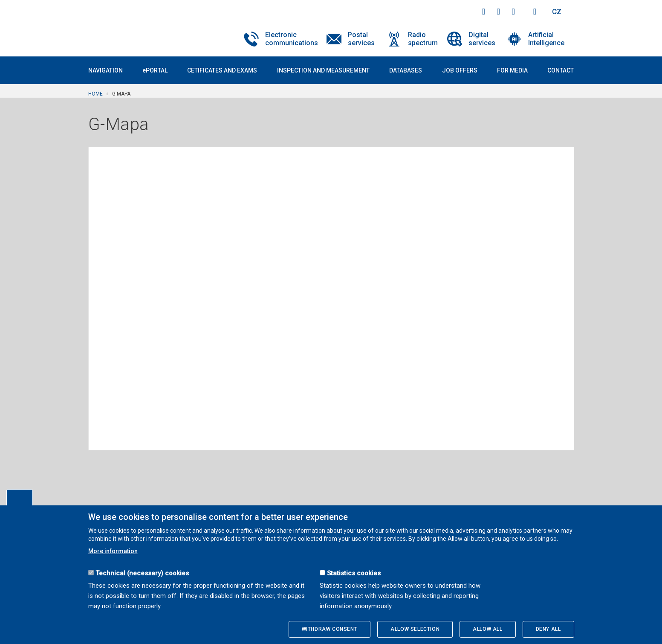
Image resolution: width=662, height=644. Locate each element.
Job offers (460, 70)
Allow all (487, 629)
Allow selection (415, 629)
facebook (484, 12)
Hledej (535, 12)
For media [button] (512, 70)
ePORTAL (155, 70)
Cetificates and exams (222, 70)
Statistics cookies (354, 573)
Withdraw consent (330, 629)
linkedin (514, 12)
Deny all (548, 629)
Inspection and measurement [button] (323, 70)
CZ (557, 12)
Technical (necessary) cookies (142, 573)
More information (113, 551)
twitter (499, 12)
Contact (561, 70)
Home (95, 94)
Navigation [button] (106, 70)
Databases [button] (406, 70)
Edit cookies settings (20, 497)
